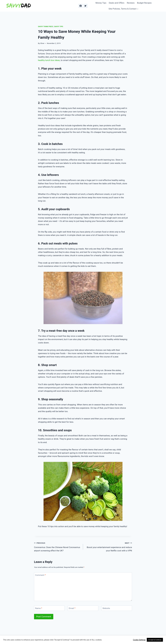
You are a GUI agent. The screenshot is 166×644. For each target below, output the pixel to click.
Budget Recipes (144, 3)
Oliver (42, 43)
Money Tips (101, 3)
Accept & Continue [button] (155, 640)
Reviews (131, 3)
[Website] (117, 608)
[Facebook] (81, 6)
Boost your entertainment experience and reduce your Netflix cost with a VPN (109, 547)
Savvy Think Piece (45, 27)
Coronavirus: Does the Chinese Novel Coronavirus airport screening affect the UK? (57, 547)
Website (106, 608)
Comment (40, 575)
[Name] (49, 608)
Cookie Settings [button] (139, 640)
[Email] (83, 608)
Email (72, 608)
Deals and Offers (117, 3)
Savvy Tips (59, 27)
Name (39, 608)
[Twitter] (85, 6)
